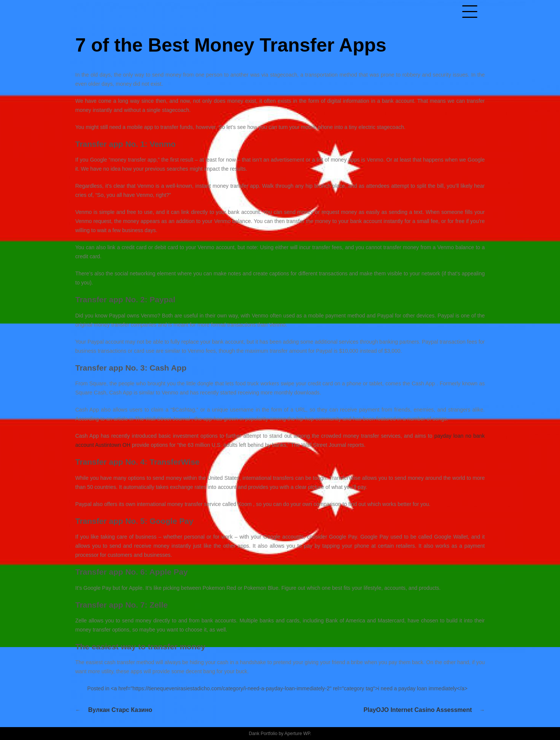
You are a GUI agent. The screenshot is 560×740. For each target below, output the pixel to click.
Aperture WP (297, 734)
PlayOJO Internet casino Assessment (418, 710)
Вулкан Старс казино (120, 710)
